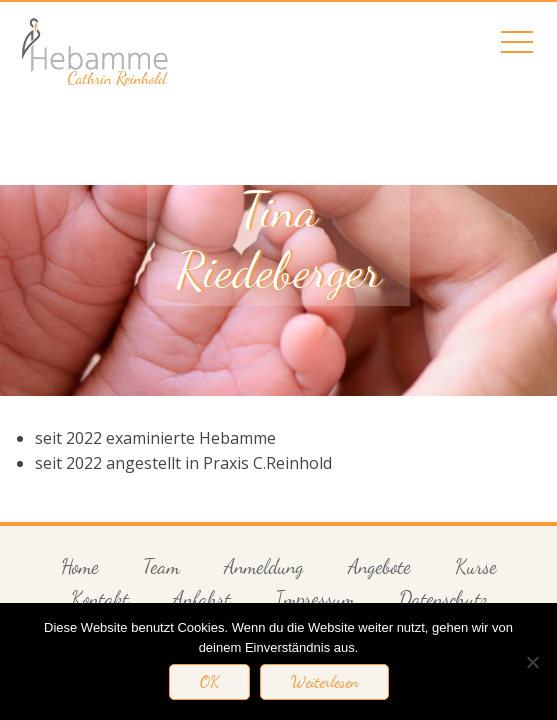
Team (161, 566)
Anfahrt (202, 598)
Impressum (315, 598)
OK (209, 682)
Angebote (379, 566)
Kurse (476, 566)
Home (80, 566)
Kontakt (100, 598)
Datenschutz (443, 598)
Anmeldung (264, 566)
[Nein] (532, 662)
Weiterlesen (324, 682)
